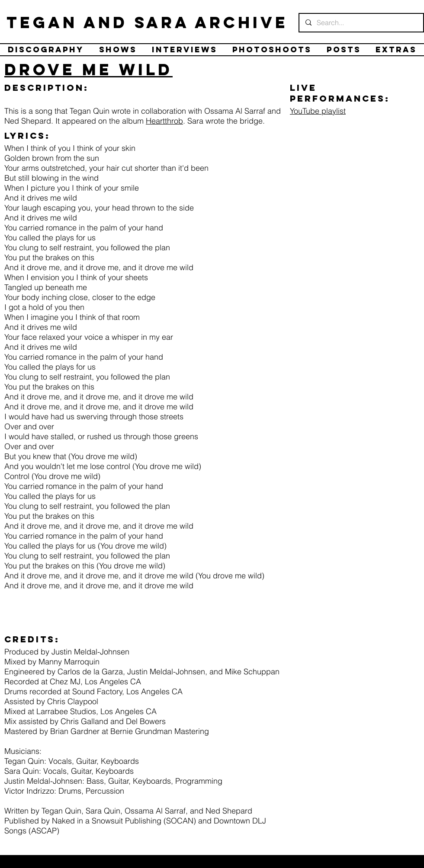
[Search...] (361, 23)
